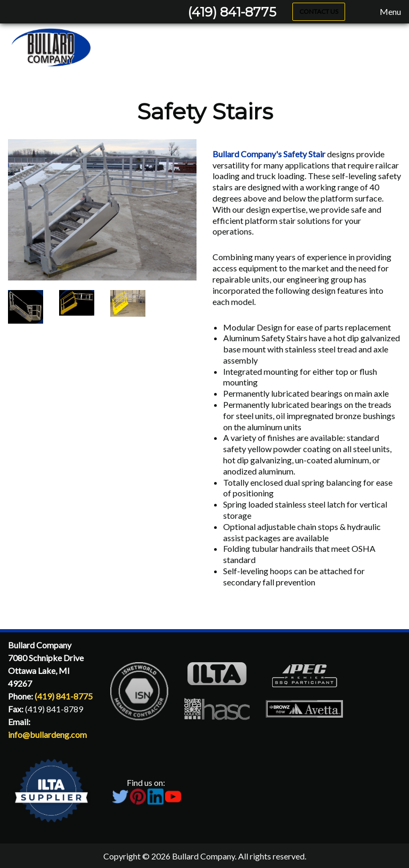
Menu (385, 12)
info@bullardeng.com (47, 734)
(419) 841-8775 (232, 12)
